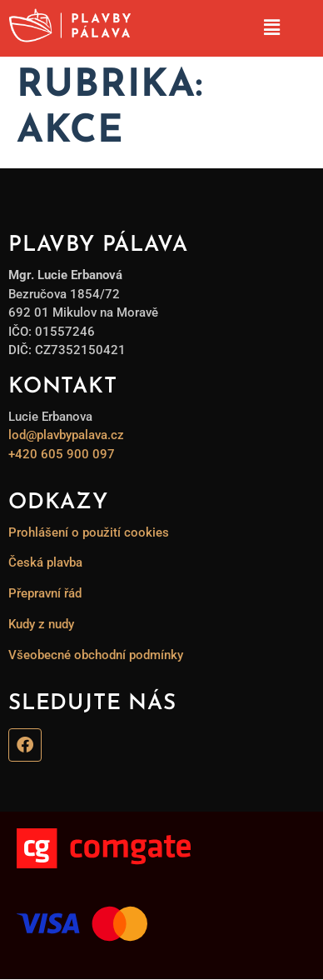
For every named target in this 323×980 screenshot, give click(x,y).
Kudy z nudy (41, 624)
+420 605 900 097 (62, 454)
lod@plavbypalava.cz (66, 435)
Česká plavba (45, 562)
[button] (271, 28)
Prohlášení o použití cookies (89, 532)
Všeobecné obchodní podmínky (96, 655)
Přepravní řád (45, 593)
